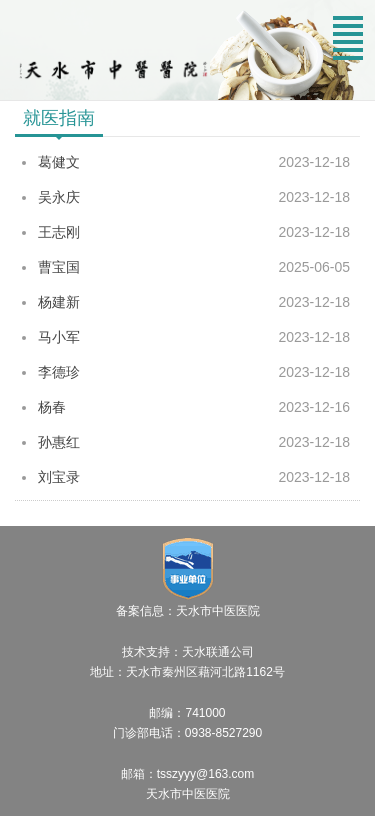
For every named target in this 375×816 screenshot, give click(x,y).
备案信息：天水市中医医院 (188, 611)
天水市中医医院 (188, 794)
